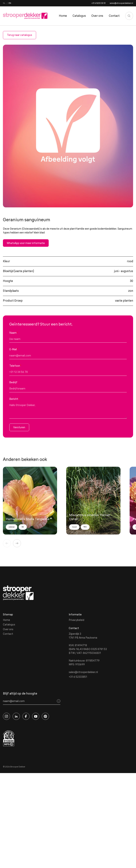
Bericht (14, 399)
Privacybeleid (76, 620)
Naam (14, 333)
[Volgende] (17, 543)
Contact (114, 16)
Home (63, 16)
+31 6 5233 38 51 (98, 3)
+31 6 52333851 (78, 677)
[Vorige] (7, 543)
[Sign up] (59, 701)
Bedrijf (13, 382)
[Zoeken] (129, 16)
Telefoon (15, 366)
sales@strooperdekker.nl (121, 3)
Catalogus (79, 16)
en (10, 3)
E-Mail (14, 349)
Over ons (97, 16)
